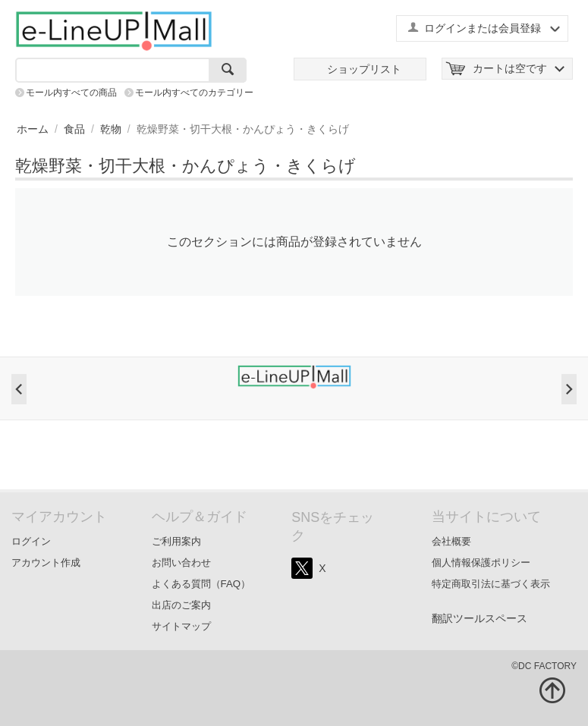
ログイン (31, 541)
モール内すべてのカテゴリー (194, 93)
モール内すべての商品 (71, 93)
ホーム (33, 129)
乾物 (111, 129)
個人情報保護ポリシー (481, 563)
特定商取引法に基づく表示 (491, 584)
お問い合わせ (181, 563)
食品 (74, 129)
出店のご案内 (181, 605)
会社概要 (451, 541)
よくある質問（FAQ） (201, 584)
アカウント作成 (46, 563)
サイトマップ (181, 626)
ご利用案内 (176, 541)
